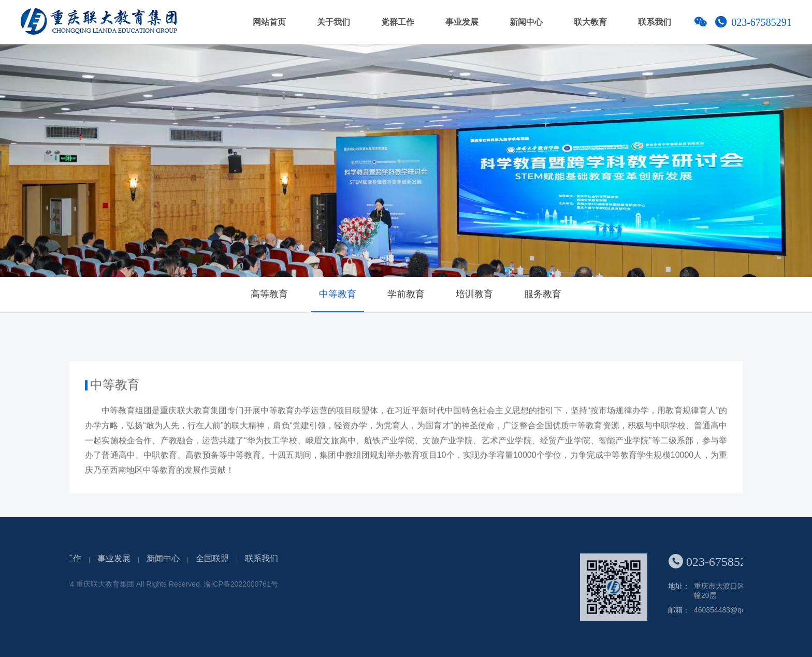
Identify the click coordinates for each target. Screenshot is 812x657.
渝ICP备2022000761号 (175, 584)
